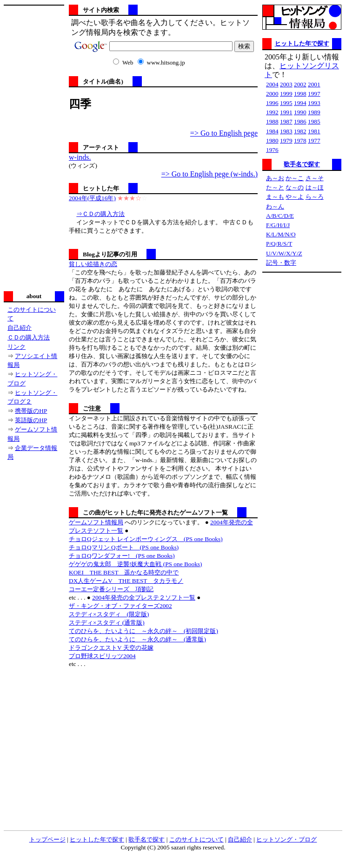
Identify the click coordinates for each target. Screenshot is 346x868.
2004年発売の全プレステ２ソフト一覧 (144, 597)
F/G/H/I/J (278, 225)
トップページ (47, 839)
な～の (295, 187)
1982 (300, 131)
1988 (272, 121)
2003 (286, 84)
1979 (286, 140)
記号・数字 (281, 263)
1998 (300, 94)
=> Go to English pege (224, 133)
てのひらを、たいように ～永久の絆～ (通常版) (137, 639)
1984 (272, 131)
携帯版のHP (31, 411)
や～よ (295, 197)
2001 (314, 84)
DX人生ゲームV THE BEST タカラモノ (126, 581)
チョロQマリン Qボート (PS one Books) (124, 547)
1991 (286, 112)
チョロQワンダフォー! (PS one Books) (122, 556)
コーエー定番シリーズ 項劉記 (111, 589)
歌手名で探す (302, 164)
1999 (286, 94)
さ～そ (315, 178)
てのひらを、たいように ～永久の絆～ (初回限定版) (143, 631)
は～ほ (315, 187)
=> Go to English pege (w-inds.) (210, 174)
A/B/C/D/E (280, 216)
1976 (272, 150)
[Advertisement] (34, 147)
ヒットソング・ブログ (286, 839)
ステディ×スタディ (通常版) (107, 623)
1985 (314, 121)
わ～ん (275, 206)
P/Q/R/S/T (279, 244)
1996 (272, 103)
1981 (314, 131)
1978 (300, 140)
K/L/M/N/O (281, 234)
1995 (286, 103)
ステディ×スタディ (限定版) (109, 614)
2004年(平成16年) (92, 198)
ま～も (275, 197)
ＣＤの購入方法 (29, 337)
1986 (300, 121)
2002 (300, 84)
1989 (314, 112)
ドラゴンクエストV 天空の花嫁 (111, 648)
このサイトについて (196, 839)
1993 (314, 103)
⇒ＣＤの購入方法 (100, 214)
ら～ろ (315, 197)
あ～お (275, 178)
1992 (272, 112)
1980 (272, 140)
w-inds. (80, 157)
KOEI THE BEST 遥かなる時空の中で (124, 572)
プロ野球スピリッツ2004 (102, 656)
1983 (286, 131)
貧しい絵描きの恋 (93, 264)
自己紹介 (20, 328)
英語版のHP (31, 420)
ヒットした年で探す (302, 43)
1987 (286, 121)
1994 (300, 103)
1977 (314, 140)
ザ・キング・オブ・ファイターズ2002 (120, 606)
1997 (314, 94)
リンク (17, 347)
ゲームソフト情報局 (96, 522)
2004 (272, 84)
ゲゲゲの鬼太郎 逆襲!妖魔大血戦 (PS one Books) (135, 564)
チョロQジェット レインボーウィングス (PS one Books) (146, 539)
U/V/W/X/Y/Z (284, 253)
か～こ (295, 178)
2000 (272, 94)
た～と (275, 187)
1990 (300, 112)
